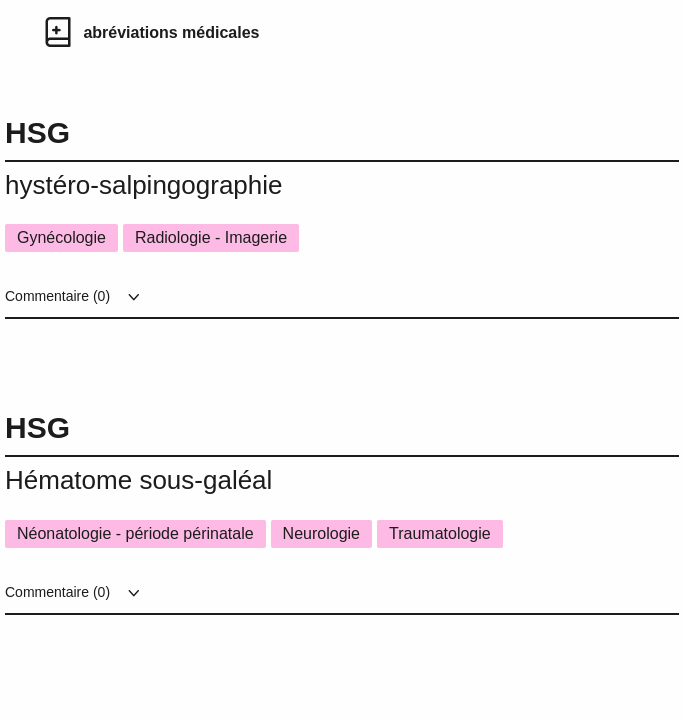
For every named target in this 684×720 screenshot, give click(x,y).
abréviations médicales (171, 32)
